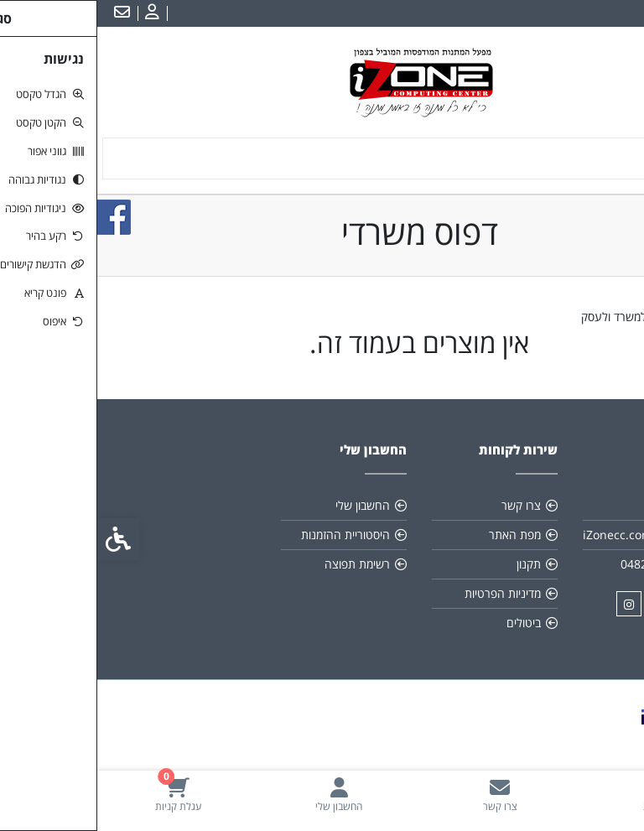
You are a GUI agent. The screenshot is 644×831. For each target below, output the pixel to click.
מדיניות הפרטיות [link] (405, 593)
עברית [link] (618, 13)
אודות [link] (582, 505)
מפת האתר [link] (418, 535)
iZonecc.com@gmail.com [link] (548, 535)
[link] (563, 795)
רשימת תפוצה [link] (260, 564)
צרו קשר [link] (424, 505)
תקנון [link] (431, 564)
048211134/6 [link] (559, 564)
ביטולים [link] (426, 623)
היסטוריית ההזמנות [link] (248, 535)
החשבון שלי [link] (265, 505)
